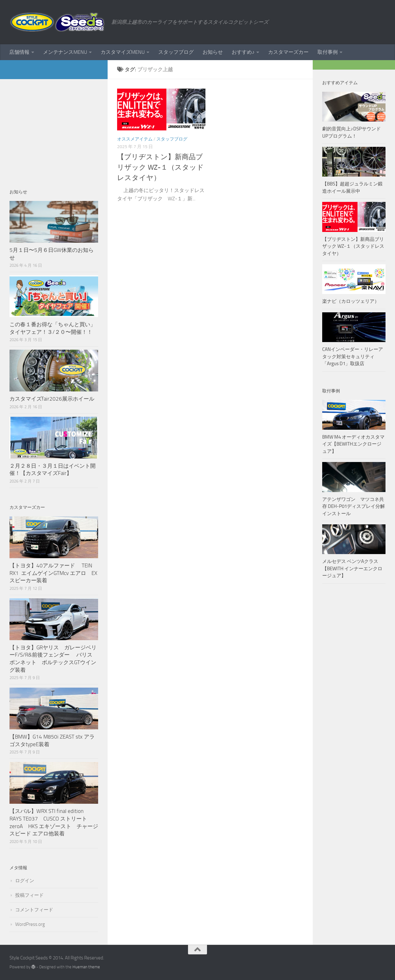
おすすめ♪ (243, 52)
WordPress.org (30, 924)
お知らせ (213, 52)
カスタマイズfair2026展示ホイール (52, 399)
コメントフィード (34, 910)
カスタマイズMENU (123, 52)
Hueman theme (86, 967)
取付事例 (328, 52)
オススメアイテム (135, 139)
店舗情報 (19, 52)
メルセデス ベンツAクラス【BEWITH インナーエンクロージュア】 (352, 568)
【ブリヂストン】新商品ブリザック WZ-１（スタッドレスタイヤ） (160, 167)
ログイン (25, 881)
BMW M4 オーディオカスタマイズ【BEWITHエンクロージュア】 (353, 444)
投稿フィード (29, 895)
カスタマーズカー (288, 52)
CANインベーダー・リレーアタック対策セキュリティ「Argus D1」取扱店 (353, 356)
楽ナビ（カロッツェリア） (351, 301)
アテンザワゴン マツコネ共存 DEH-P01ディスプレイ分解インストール (354, 506)
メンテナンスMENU (65, 52)
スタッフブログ (176, 52)
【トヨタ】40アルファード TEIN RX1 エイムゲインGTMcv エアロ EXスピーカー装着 (53, 573)
